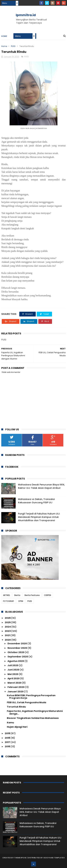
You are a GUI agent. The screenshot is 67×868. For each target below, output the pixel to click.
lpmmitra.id (26, 15)
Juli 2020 (13, 665)
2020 (8, 640)
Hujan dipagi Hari (17, 727)
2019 (8, 733)
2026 (8, 618)
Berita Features (32, 595)
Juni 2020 (14, 670)
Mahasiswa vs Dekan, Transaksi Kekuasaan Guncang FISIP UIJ (36, 501)
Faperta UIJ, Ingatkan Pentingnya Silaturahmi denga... (35, 712)
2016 (8, 746)
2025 (8, 622)
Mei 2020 (13, 674)
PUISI (13, 46)
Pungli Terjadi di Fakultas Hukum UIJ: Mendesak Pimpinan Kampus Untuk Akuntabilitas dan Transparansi (39, 517)
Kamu (10, 723)
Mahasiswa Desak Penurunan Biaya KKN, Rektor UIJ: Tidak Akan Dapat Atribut (41, 486)
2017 (8, 742)
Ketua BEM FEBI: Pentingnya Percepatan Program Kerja (31, 697)
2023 (8, 631)
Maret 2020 (15, 683)
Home (4, 36)
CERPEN (48, 595)
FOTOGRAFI (8, 601)
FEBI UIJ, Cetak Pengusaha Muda (26, 702)
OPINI (21, 601)
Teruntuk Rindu (16, 707)
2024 (8, 627)
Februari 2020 (16, 687)
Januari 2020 (16, 692)
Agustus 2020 (16, 661)
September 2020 (18, 657)
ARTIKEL (7, 595)
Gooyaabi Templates (54, 858)
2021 (8, 635)
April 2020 (14, 678)
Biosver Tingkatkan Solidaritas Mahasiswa (33, 718)
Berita (17, 595)
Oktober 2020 (16, 652)
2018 (8, 738)
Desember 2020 (17, 643)
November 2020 (18, 648)
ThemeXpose (20, 858)
